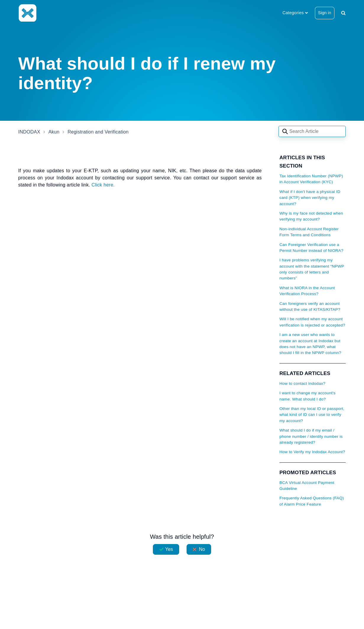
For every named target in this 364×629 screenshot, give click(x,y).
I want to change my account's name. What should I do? (308, 396)
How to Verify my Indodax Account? (312, 452)
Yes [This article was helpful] (169, 549)
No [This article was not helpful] (202, 549)
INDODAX (29, 132)
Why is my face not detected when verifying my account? (311, 216)
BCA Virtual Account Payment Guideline (307, 486)
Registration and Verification (98, 132)
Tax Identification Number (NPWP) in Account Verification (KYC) (311, 179)
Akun (54, 132)
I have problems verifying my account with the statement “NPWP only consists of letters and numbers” (312, 269)
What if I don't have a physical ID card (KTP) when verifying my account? (310, 198)
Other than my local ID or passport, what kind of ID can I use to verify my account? (312, 415)
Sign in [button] (325, 13)
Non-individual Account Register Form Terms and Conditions (309, 232)
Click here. (103, 185)
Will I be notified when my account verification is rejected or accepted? (312, 322)
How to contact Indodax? (302, 383)
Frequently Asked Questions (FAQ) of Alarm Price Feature (312, 501)
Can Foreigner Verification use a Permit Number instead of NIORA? (311, 248)
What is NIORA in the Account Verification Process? (307, 291)
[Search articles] (312, 131)
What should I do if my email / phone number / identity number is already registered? (311, 436)
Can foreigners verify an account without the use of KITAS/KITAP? (310, 307)
